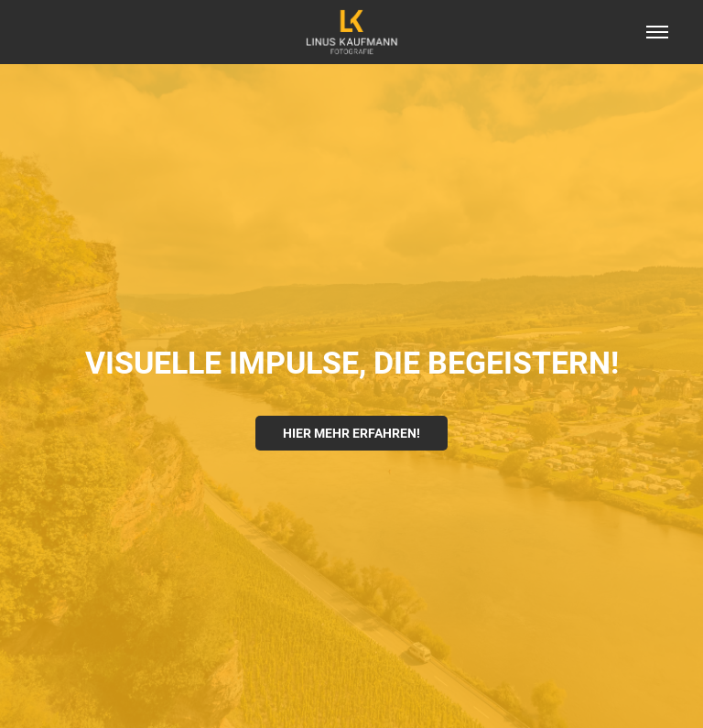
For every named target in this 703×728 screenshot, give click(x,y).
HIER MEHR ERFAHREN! (351, 433)
